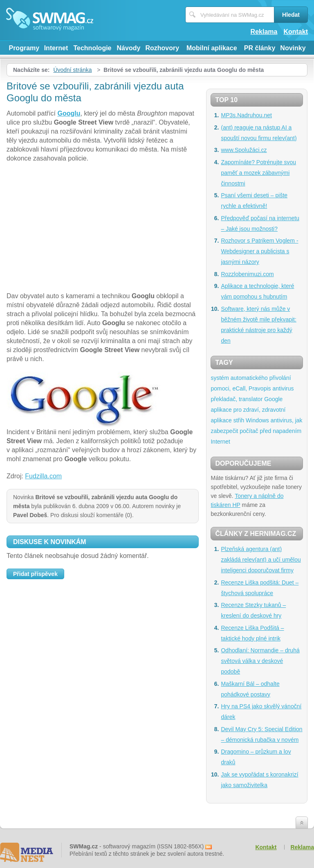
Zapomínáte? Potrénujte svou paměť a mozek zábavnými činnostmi (258, 173)
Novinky (293, 48)
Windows (257, 420)
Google (273, 399)
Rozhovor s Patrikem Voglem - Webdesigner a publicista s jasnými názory (259, 251)
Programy (24, 48)
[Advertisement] (103, 228)
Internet (56, 48)
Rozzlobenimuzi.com (247, 274)
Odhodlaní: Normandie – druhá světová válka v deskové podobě (260, 661)
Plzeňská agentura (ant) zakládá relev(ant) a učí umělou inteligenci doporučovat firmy (261, 560)
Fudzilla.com (43, 476)
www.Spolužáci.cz (244, 150)
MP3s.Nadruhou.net (246, 115)
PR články (260, 48)
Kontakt (296, 32)
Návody (129, 48)
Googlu (69, 113)
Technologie (92, 48)
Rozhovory (162, 48)
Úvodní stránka (72, 70)
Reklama (264, 32)
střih (239, 420)
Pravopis (260, 388)
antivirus (283, 388)
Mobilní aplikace (212, 48)
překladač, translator (237, 399)
